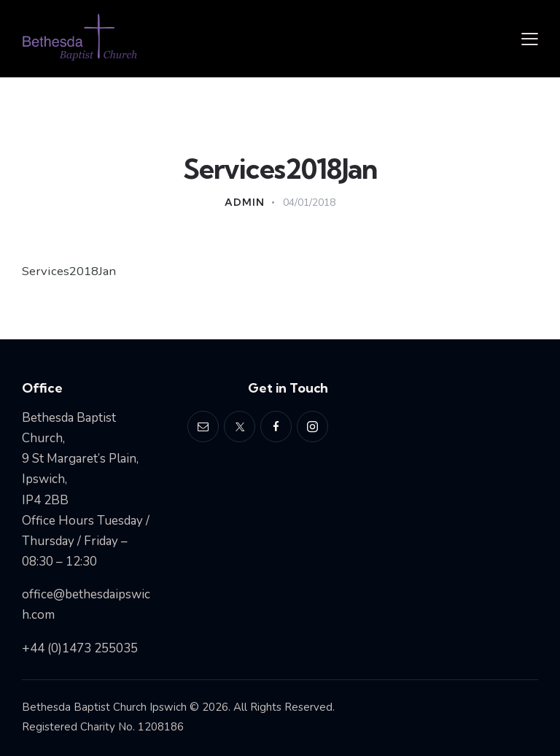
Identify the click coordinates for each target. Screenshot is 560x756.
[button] (530, 39)
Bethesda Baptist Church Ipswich (104, 707)
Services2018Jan (70, 271)
